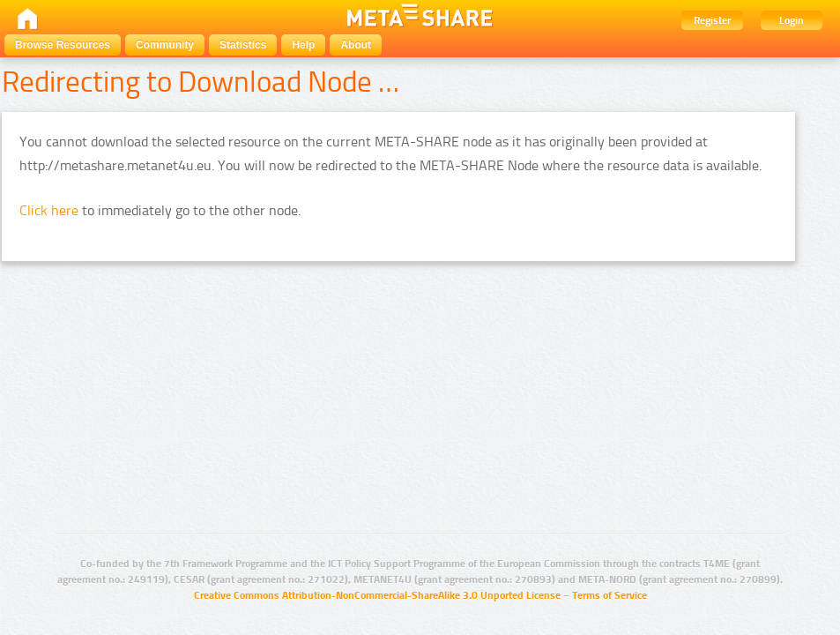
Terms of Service (610, 595)
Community (165, 45)
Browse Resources (63, 45)
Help (303, 45)
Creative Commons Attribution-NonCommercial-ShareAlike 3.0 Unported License (377, 595)
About (356, 45)
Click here (49, 210)
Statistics (243, 45)
